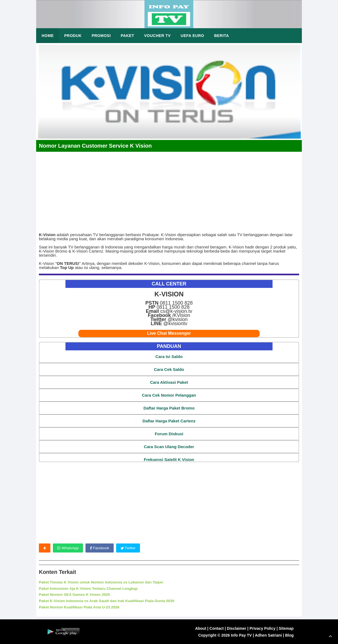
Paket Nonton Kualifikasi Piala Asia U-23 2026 (80, 607)
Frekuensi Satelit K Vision (169, 460)
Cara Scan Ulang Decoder (169, 447)
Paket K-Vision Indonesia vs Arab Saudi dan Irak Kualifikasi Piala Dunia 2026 (109, 601)
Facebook (100, 548)
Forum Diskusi (169, 434)
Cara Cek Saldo (169, 369)
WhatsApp (68, 548)
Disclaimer (237, 628)
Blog (289, 635)
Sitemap (286, 628)
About (200, 628)
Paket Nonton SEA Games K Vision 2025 (76, 595)
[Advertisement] (169, 190)
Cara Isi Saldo (169, 357)
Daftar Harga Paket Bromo (169, 408)
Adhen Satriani (268, 635)
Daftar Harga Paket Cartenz (169, 421)
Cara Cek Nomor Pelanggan (169, 395)
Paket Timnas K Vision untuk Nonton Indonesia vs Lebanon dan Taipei (103, 582)
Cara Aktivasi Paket (169, 382)
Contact (217, 628)
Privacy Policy (263, 628)
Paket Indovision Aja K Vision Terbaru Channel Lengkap (90, 588)
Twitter (129, 548)
